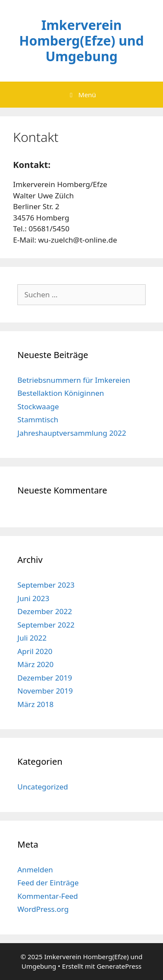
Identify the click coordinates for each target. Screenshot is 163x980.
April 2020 (35, 651)
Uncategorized (43, 787)
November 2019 (45, 691)
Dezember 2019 (45, 678)
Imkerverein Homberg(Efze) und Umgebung (81, 41)
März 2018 (35, 704)
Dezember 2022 (45, 611)
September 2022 (46, 625)
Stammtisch (38, 419)
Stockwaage (38, 406)
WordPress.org (43, 909)
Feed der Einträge (48, 883)
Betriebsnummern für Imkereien (74, 380)
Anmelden (35, 870)
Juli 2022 (32, 638)
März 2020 (35, 664)
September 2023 (46, 585)
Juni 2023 (33, 598)
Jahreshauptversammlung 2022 (72, 433)
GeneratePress (119, 966)
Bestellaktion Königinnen (61, 393)
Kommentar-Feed (48, 896)
